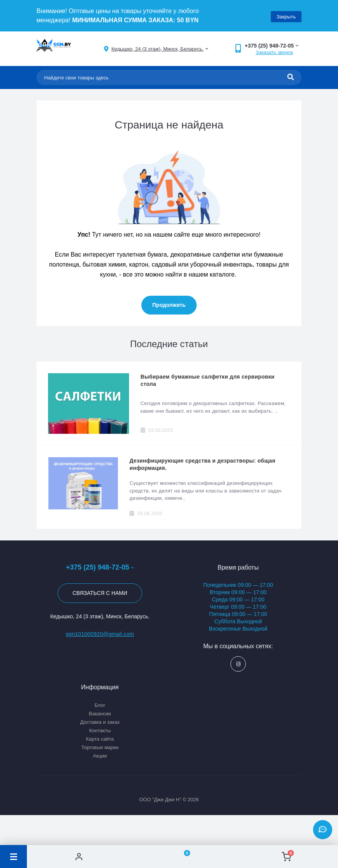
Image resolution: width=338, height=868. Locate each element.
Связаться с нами (100, 593)
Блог (100, 705)
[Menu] (13, 856)
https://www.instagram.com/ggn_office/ (238, 664)
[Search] (291, 77)
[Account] (79, 856)
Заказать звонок (274, 52)
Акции (100, 756)
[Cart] (286, 856)
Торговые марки (100, 747)
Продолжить (169, 305)
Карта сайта (100, 739)
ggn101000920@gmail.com (100, 634)
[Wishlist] (182, 856)
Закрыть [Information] (286, 16)
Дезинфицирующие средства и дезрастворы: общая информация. (202, 464)
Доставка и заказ (100, 722)
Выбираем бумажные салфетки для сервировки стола (208, 380)
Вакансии (100, 714)
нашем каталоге (212, 274)
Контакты (100, 730)
